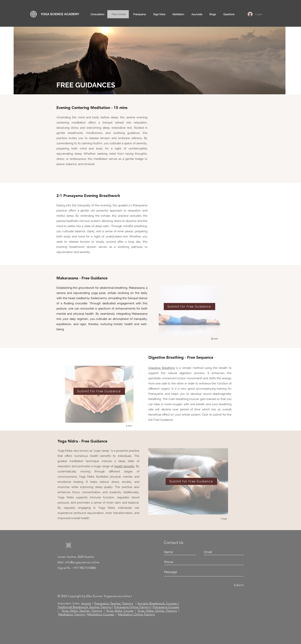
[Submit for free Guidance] (189, 307)
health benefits (124, 466)
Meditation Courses (101, 614)
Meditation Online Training (136, 614)
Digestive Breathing (162, 368)
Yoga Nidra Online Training (157, 611)
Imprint (86, 603)
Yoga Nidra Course (120, 611)
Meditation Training (72, 614)
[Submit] (232, 585)
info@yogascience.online (82, 562)
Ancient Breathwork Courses (158, 603)
